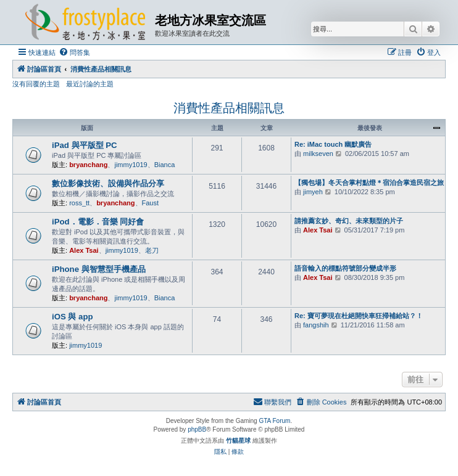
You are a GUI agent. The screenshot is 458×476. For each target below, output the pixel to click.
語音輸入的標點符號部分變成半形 (345, 268)
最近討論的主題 (90, 84)
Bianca (165, 165)
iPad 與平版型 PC (85, 145)
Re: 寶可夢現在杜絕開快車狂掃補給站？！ (359, 316)
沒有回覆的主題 (36, 84)
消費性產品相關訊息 (229, 108)
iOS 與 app (73, 317)
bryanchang (88, 165)
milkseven (318, 154)
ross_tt (79, 203)
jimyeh (313, 192)
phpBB (197, 429)
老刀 (152, 250)
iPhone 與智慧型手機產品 (99, 269)
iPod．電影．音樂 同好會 (98, 222)
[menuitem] (74, 52)
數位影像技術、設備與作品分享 (108, 183)
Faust (151, 203)
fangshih (316, 325)
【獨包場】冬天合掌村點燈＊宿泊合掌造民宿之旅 (369, 183)
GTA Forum (274, 421)
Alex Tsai (84, 250)
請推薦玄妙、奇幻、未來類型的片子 (349, 221)
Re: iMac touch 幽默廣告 (333, 144)
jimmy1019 (131, 165)
